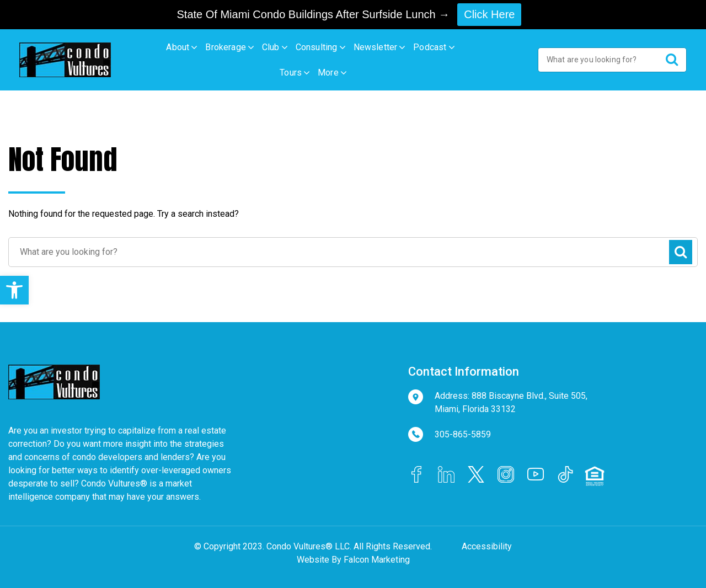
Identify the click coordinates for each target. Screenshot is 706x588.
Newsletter (376, 47)
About (178, 47)
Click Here (489, 14)
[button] (14, 290)
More (328, 73)
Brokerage (226, 47)
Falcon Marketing (377, 560)
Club (271, 47)
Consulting (317, 47)
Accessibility (487, 546)
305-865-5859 (463, 434)
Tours (291, 73)
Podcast (430, 47)
